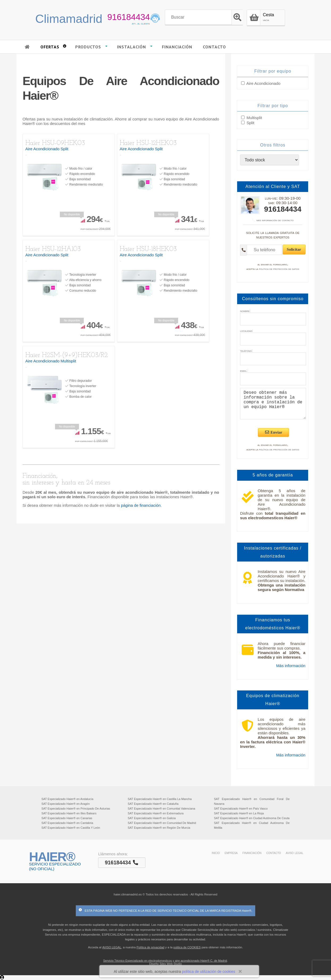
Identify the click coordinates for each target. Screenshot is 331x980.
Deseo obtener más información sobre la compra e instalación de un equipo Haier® (273, 404)
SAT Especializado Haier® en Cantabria (67, 823)
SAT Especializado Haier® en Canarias (67, 818)
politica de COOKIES (187, 947)
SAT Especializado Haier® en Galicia (152, 818)
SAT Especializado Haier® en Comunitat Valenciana (161, 809)
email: (244, 371)
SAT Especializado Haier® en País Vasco (241, 809)
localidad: (247, 331)
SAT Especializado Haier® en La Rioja (239, 813)
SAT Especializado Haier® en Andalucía (67, 799)
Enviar (273, 432)
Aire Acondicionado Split (47, 149)
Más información (291, 666)
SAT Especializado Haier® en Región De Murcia (159, 828)
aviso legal (295, 853)
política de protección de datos (279, 269)
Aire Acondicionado (263, 83)
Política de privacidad (151, 947)
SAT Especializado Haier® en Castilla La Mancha (160, 799)
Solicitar (294, 249)
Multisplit (254, 118)
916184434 (129, 17)
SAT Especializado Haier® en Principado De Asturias (76, 809)
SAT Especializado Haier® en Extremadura (156, 813)
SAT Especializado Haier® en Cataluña (153, 804)
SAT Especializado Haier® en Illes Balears (69, 813)
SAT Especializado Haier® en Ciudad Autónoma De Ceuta (252, 818)
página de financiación (141, 505)
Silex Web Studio (171, 964)
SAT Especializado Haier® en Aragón (66, 804)
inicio (216, 853)
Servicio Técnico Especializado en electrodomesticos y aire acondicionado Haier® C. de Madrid (165, 961)
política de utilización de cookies (208, 971)
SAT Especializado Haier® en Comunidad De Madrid (162, 823)
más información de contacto (273, 220)
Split (250, 123)
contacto (274, 853)
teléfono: (246, 351)
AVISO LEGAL (112, 947)
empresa (231, 853)
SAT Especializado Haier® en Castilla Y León (71, 828)
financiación (252, 853)
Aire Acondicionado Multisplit (51, 361)
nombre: (245, 311)
